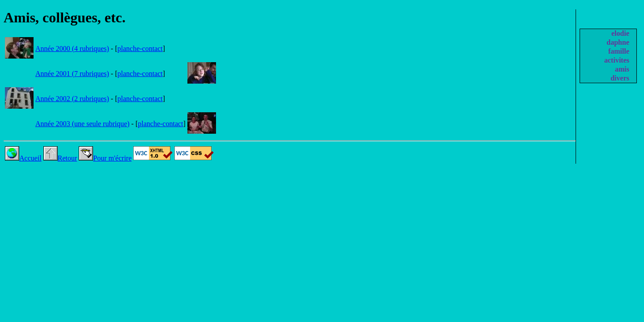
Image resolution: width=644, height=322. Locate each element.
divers (620, 78)
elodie (620, 33)
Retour (60, 158)
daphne (618, 42)
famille (619, 51)
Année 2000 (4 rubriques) (72, 49)
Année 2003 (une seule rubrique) (83, 124)
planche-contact (140, 49)
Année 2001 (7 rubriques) (72, 74)
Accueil (23, 158)
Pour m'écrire (105, 158)
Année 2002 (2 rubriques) (72, 99)
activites (617, 60)
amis (622, 69)
